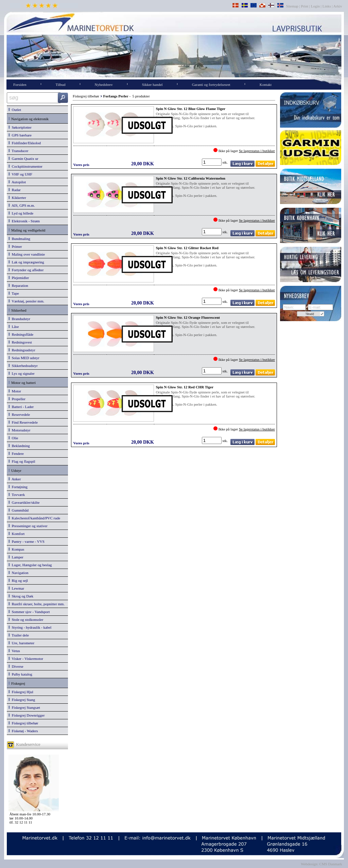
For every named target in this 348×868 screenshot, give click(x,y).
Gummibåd (19, 510)
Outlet (15, 110)
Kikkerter (17, 198)
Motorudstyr (20, 430)
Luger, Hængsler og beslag (30, 565)
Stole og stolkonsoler (26, 620)
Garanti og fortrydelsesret (211, 85)
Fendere (16, 454)
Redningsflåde (21, 334)
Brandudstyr (19, 319)
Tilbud (61, 85)
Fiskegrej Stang (22, 700)
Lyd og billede (21, 213)
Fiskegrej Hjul (21, 692)
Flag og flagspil (22, 461)
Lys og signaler (22, 373)
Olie (13, 438)
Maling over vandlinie (27, 254)
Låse (14, 327)
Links (327, 6)
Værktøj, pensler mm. (26, 301)
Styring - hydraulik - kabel (30, 627)
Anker (15, 479)
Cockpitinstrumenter (25, 166)
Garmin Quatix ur (23, 159)
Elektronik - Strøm (24, 221)
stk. (226, 162)
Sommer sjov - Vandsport (29, 612)
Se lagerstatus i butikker (257, 151)
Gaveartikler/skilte (24, 502)
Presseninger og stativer (28, 526)
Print (305, 6)
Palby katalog (20, 674)
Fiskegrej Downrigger (27, 715)
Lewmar (16, 588)
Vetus (14, 651)
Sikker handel (152, 85)
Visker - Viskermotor (26, 659)
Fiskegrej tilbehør (23, 723)
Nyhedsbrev (104, 85)
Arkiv (338, 6)
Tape (14, 293)
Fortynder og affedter (26, 270)
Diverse (16, 666)
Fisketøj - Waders (23, 731)
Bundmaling (19, 239)
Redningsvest (20, 342)
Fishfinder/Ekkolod (25, 143)
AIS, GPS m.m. (22, 205)
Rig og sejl (18, 580)
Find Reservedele (23, 422)
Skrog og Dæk (21, 596)
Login (315, 6)
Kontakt (266, 85)
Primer (15, 246)
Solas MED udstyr (24, 358)
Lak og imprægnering (26, 262)
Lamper (16, 557)
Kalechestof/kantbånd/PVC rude (34, 518)
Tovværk (17, 495)
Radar (15, 190)
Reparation (18, 285)
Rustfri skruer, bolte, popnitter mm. (37, 604)
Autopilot (17, 182)
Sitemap (293, 6)
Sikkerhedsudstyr (23, 366)
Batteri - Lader (21, 407)
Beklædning (19, 446)
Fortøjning (18, 487)
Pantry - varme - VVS (27, 541)
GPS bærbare (20, 135)
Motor (15, 391)
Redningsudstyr (22, 350)
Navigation (18, 573)
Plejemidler (19, 278)
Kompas (16, 549)
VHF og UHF (20, 174)
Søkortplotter (20, 127)
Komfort (16, 534)
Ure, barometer (21, 643)
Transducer (18, 151)
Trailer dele (19, 635)
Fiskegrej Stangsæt (24, 707)
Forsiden (20, 85)
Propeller (17, 399)
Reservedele (19, 414)
